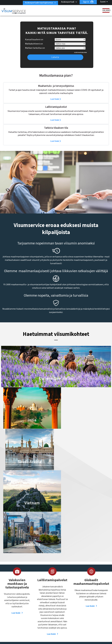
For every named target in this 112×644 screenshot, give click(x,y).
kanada (47, 602)
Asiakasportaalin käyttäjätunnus (38, 2)
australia (48, 589)
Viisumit (12, 590)
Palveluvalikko (35, 630)
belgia (36, 592)
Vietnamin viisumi (65, 611)
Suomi (103, 2)
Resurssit (13, 596)
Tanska (36, 618)
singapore (48, 611)
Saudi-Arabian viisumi (67, 605)
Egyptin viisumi (64, 608)
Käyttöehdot (89, 627)
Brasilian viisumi (65, 595)
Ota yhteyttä (88, 586)
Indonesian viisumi (66, 602)
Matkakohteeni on (34, 40)
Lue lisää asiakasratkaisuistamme (29, 627)
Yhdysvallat (49, 618)
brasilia (47, 592)
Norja (46, 605)
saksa (36, 611)
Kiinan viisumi (64, 589)
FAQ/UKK (53, 627)
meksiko (37, 605)
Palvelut (12, 599)
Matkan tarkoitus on (35, 43)
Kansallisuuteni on (34, 35)
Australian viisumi (65, 599)
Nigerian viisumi (65, 614)
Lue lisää (55, 95)
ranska (36, 608)
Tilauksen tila (14, 602)
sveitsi (47, 614)
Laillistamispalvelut (17, 593)
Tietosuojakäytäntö (70, 627)
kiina (35, 595)
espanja (47, 595)
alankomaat (38, 589)
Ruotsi (47, 608)
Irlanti (36, 599)
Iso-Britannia (50, 599)
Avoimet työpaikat (54, 630)
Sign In (86, 2)
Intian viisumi (63, 592)
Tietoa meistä (14, 586)
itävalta (36, 602)
